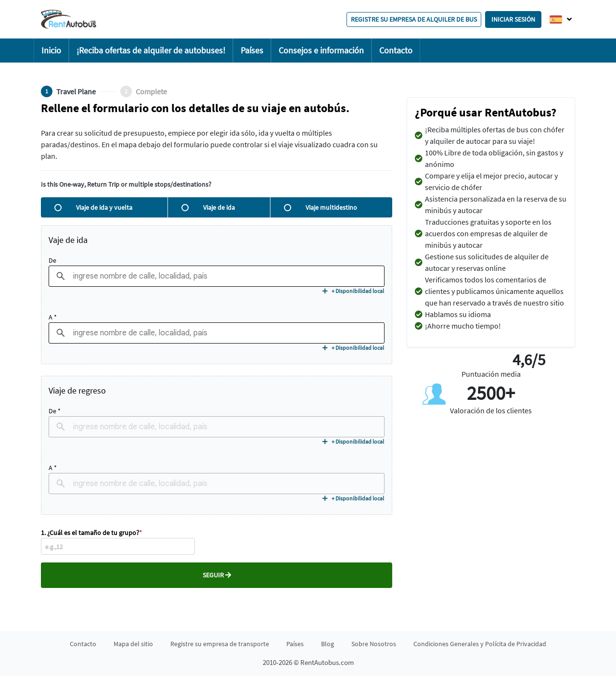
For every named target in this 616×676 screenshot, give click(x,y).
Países (252, 50)
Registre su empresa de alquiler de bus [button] (414, 19)
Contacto (396, 50)
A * (53, 317)
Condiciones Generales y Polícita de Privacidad (480, 644)
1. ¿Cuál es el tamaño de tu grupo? (91, 533)
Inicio (51, 50)
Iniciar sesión (513, 19)
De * (55, 411)
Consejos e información (321, 50)
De (52, 260)
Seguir (217, 575)
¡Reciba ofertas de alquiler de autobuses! (151, 50)
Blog (327, 644)
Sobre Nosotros (374, 644)
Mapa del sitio (133, 644)
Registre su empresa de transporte (220, 644)
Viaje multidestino (321, 207)
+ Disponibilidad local (353, 291)
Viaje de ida (208, 207)
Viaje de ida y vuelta (93, 207)
